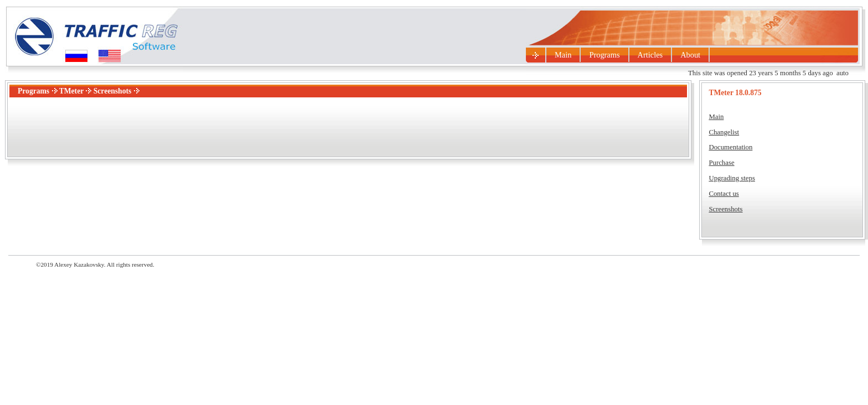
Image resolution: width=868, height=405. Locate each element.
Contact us (724, 194)
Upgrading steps (732, 178)
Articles (650, 55)
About (690, 55)
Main (563, 55)
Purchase (721, 163)
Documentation (730, 147)
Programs (604, 55)
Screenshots (725, 209)
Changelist (724, 132)
